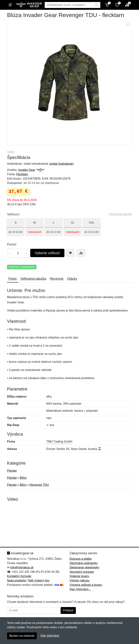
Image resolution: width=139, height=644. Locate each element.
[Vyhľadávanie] (69, 5)
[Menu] (10, 5)
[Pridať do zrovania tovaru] (81, 253)
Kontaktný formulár (19, 576)
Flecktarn (22, 174)
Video (11, 152)
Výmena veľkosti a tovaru (86, 585)
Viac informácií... (80, 589)
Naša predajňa (16, 580)
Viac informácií (50, 636)
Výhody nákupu (79, 580)
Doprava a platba (81, 559)
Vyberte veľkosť (47, 253)
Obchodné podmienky (84, 563)
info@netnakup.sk (22, 567)
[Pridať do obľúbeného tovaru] (70, 253)
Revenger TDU (39, 485)
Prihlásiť (68, 610)
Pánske (12, 471)
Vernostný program (82, 572)
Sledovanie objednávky (84, 567)
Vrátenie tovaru (79, 576)
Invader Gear (27, 170)
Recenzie (57, 279)
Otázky (72, 279)
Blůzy (23, 478)
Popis (13, 279)
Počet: (12, 244)
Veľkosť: (14, 214)
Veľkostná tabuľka (120, 214)
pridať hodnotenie (61, 164)
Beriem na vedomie (22, 636)
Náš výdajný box (39, 580)
